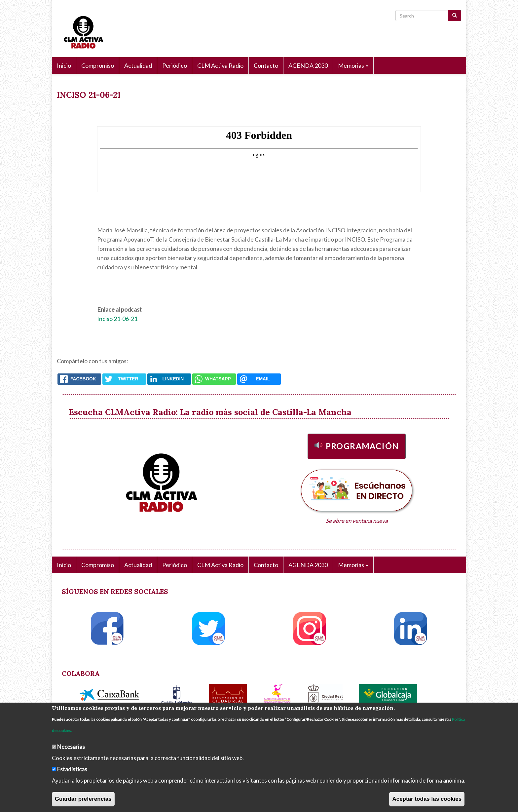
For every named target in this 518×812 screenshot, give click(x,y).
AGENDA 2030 (308, 65)
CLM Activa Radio (220, 65)
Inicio (64, 65)
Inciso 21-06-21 (117, 319)
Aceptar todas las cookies (427, 799)
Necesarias (71, 747)
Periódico (175, 65)
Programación (362, 446)
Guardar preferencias (83, 799)
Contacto (266, 65)
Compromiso (98, 65)
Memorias (353, 65)
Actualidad (138, 65)
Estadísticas (72, 769)
